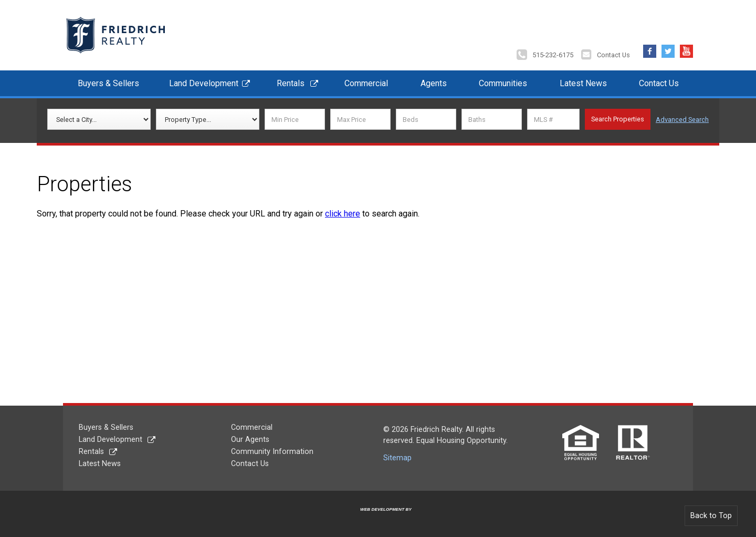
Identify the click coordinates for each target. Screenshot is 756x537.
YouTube (686, 49)
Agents (434, 83)
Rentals (291, 83)
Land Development (204, 83)
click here (343, 214)
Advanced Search (682, 120)
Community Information (272, 452)
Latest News (583, 83)
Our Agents (250, 440)
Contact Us (613, 55)
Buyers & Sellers (108, 83)
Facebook (650, 49)
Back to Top (711, 516)
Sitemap (397, 458)
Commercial (366, 83)
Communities (503, 83)
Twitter (668, 49)
